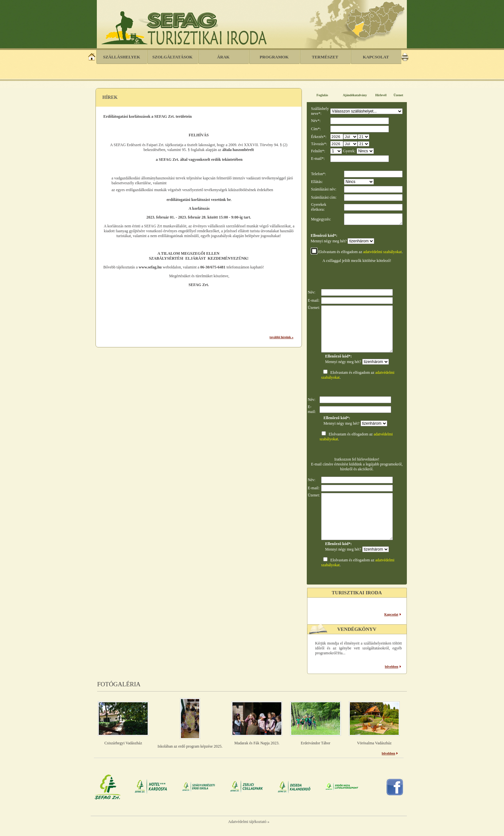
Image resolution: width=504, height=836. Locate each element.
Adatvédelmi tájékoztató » (249, 824)
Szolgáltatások (172, 57)
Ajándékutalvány (355, 95)
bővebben (391, 669)
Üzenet (398, 95)
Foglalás (322, 95)
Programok (274, 57)
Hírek (110, 97)
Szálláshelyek (122, 57)
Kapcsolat (376, 57)
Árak (223, 57)
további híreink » (282, 337)
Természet (325, 57)
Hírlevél (381, 95)
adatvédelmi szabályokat (382, 254)
